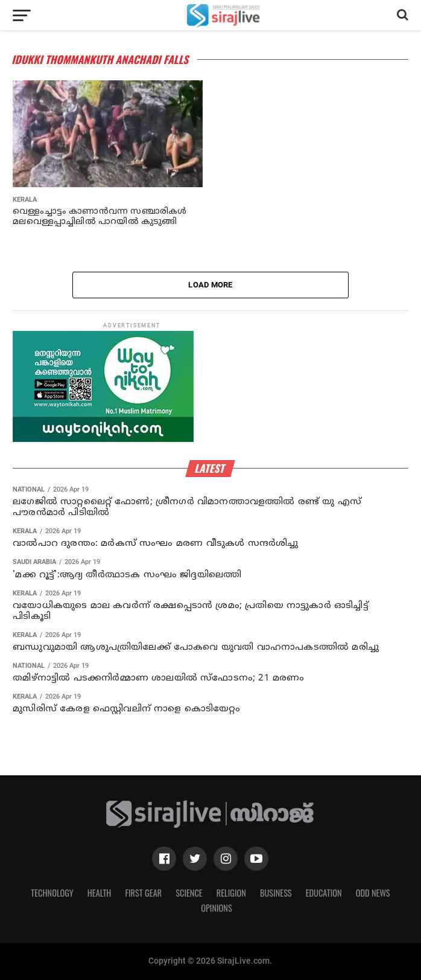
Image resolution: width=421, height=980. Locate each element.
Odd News (373, 893)
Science (189, 893)
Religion (231, 893)
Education (324, 893)
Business (276, 893)
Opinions (217, 908)
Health (100, 893)
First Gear (143, 893)
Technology (52, 893)
